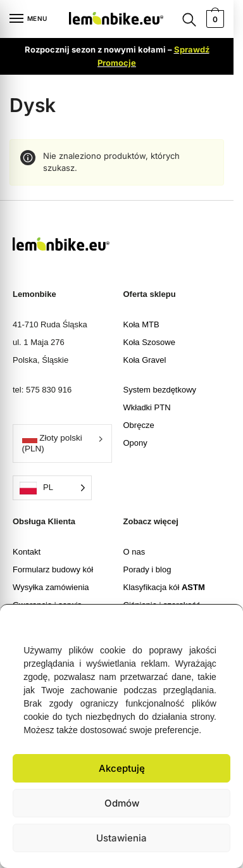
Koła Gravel (145, 360)
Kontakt (27, 552)
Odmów (122, 803)
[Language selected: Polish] (52, 488)
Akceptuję (122, 768)
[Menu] (28, 19)
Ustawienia (121, 838)
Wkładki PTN (147, 407)
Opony (135, 443)
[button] (224, 620)
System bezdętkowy (160, 390)
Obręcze (139, 425)
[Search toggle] (189, 19)
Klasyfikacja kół (164, 587)
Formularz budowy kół (53, 569)
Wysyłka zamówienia (51, 587)
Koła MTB (141, 324)
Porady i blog (147, 569)
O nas (134, 552)
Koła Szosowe (149, 342)
